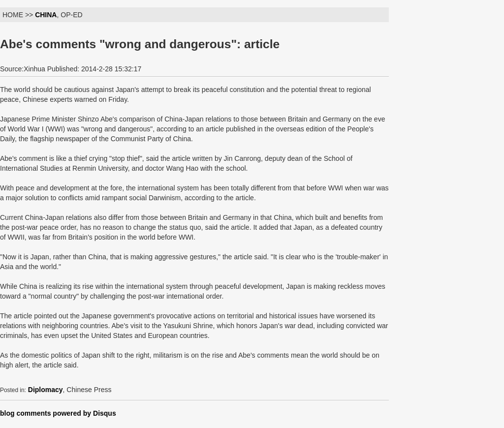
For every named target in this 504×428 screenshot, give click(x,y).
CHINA (46, 15)
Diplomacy (46, 390)
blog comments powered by (58, 413)
